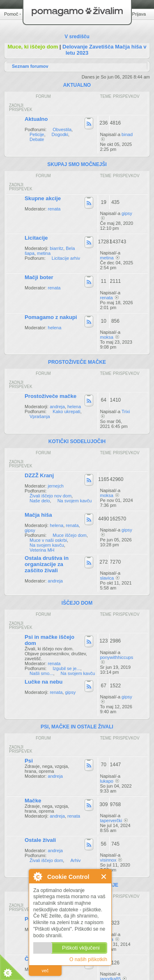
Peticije (37, 134)
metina (44, 253)
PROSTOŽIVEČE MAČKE (77, 362)
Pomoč (11, 14)
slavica (107, 578)
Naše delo (40, 501)
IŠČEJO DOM (77, 603)
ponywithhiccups (117, 657)
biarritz (56, 248)
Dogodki (60, 134)
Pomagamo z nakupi (51, 317)
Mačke (33, 801)
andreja (57, 407)
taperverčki (111, 821)
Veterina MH (42, 550)
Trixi (126, 411)
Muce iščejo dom (70, 535)
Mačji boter (39, 277)
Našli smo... (41, 673)
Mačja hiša (38, 515)
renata (54, 209)
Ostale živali (40, 840)
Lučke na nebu (44, 682)
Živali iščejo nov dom (51, 496)
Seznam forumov (30, 66)
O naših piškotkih (88, 959)
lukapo (107, 781)
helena (54, 328)
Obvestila (62, 129)
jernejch (56, 486)
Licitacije (36, 238)
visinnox (108, 860)
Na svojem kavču (75, 501)
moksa (107, 337)
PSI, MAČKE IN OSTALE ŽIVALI (77, 727)
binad (127, 134)
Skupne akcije (43, 198)
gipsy (127, 213)
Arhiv (75, 860)
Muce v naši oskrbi (48, 540)
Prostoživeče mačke (51, 396)
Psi (29, 761)
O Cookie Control (37, 876)
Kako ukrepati (66, 411)
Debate (37, 139)
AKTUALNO (77, 85)
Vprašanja (40, 416)
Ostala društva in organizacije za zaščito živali (47, 564)
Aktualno (36, 119)
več (45, 971)
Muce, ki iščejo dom (33, 47)
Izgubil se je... (66, 668)
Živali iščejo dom (46, 860)
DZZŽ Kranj (39, 475)
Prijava (139, 14)
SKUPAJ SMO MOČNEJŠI (77, 164)
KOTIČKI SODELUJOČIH (77, 441)
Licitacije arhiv (66, 258)
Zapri (104, 877)
